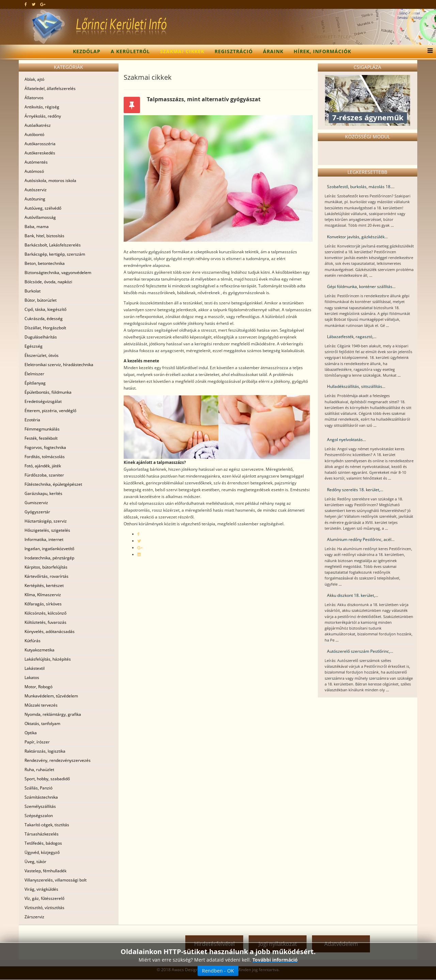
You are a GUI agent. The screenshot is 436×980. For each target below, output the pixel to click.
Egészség (34, 346)
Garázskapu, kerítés (43, 493)
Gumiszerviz (36, 503)
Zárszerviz (34, 917)
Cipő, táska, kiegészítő (45, 309)
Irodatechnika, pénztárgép (49, 558)
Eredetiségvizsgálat (43, 401)
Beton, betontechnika (45, 263)
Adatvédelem (341, 944)
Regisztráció (234, 51)
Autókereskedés (40, 153)
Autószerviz (36, 190)
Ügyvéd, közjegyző (42, 852)
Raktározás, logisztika (45, 751)
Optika (31, 733)
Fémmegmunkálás (42, 429)
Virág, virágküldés (41, 889)
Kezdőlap (87, 51)
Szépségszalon (39, 816)
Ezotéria (32, 420)
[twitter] (34, 4)
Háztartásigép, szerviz (46, 521)
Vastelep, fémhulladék (45, 871)
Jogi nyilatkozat (278, 944)
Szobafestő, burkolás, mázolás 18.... (361, 187)
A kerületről (130, 51)
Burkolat (33, 291)
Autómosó (34, 171)
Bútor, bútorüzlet (41, 300)
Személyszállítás (40, 806)
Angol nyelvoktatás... (346, 440)
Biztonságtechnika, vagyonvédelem (58, 273)
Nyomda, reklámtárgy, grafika (53, 714)
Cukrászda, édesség (44, 319)
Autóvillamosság (40, 217)
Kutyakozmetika (40, 650)
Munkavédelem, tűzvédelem (51, 696)
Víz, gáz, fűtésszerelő (44, 898)
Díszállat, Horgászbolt (45, 328)
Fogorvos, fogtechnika (45, 447)
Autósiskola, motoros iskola (50, 180)
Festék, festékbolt (41, 438)
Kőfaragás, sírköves (43, 604)
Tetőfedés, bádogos (43, 843)
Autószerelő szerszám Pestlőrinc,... (360, 651)
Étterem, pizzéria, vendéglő (50, 411)
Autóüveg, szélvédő (43, 208)
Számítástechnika (41, 797)
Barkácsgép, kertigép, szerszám (55, 254)
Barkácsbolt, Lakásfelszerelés (53, 245)
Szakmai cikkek (182, 51)
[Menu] (428, 51)
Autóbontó (34, 134)
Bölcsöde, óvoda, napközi (48, 282)
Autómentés (36, 162)
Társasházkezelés (42, 834)
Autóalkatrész (38, 125)
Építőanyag (35, 383)
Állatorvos (34, 98)
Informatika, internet (44, 539)
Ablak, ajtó (34, 79)
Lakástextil (35, 668)
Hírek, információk (322, 51)
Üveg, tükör (35, 862)
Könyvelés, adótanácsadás (50, 631)
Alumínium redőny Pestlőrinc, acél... (361, 539)
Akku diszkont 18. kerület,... (353, 595)
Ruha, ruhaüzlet (39, 770)
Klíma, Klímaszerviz (43, 595)
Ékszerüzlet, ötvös (42, 355)
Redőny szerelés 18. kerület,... (355, 490)
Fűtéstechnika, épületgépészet (53, 484)
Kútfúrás (33, 641)
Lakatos (32, 677)
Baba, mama (37, 227)
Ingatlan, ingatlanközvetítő (49, 549)
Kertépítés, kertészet (44, 585)
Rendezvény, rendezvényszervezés (58, 760)
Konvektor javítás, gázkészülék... (357, 237)
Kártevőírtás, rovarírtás (46, 576)
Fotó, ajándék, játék (43, 466)
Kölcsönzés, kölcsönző (45, 613)
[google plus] (43, 4)
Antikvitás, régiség (42, 107)
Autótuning (35, 199)
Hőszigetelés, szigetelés (47, 530)
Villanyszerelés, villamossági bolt (56, 880)
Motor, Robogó (38, 687)
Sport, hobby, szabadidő (47, 779)
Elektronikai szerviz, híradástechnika (59, 365)
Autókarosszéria (40, 144)
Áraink (273, 51)
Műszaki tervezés (41, 705)
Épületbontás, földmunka (48, 392)
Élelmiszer (34, 374)
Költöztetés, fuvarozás (45, 622)
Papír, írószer (37, 742)
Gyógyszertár (37, 512)
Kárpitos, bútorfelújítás (46, 567)
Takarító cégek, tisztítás (47, 825)
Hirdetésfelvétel (214, 944)
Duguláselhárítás (41, 337)
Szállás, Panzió (38, 788)
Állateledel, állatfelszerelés (50, 88)
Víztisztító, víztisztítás (44, 908)
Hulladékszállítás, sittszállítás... (356, 386)
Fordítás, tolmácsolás (45, 457)
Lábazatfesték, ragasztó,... (352, 337)
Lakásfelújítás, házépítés (48, 659)
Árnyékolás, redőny (43, 116)
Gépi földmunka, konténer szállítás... (361, 287)
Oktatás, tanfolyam (42, 723)
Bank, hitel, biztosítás (44, 236)
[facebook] (26, 4)
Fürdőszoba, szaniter (44, 475)
